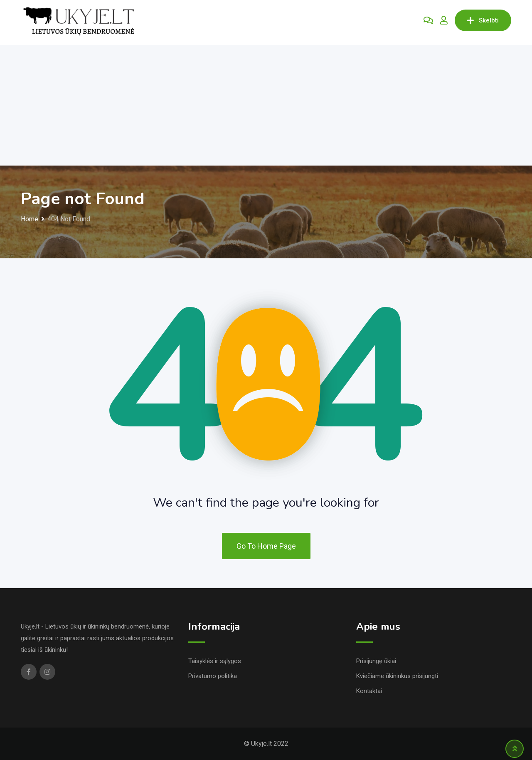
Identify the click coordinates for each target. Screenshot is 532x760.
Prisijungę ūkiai (376, 661)
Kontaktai (369, 691)
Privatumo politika (213, 676)
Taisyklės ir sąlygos (215, 661)
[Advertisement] (266, 103)
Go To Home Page (266, 546)
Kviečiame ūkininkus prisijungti (397, 676)
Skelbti (483, 20)
